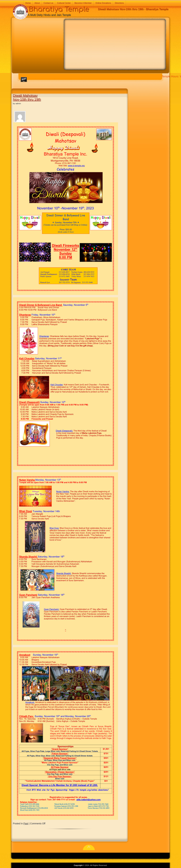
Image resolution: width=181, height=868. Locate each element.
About (37, 3)
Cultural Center (64, 3)
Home (28, 3)
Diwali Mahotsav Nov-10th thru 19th (27, 98)
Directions (119, 3)
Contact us (48, 3)
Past (26, 824)
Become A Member (83, 3)
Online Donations (103, 3)
